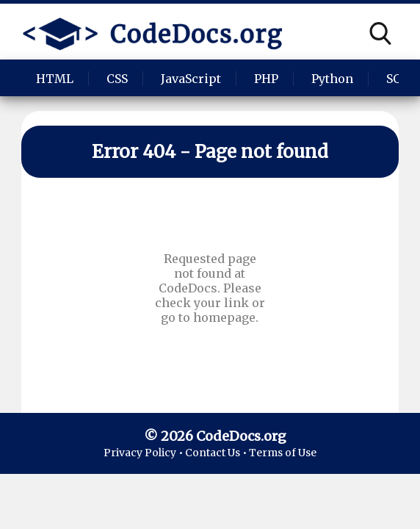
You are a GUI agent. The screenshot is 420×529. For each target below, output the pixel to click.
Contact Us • (217, 453)
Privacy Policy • (144, 453)
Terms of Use (283, 453)
